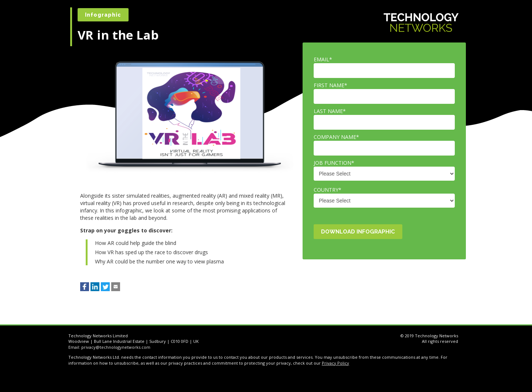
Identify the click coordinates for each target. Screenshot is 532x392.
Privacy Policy (335, 363)
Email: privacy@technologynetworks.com (109, 347)
